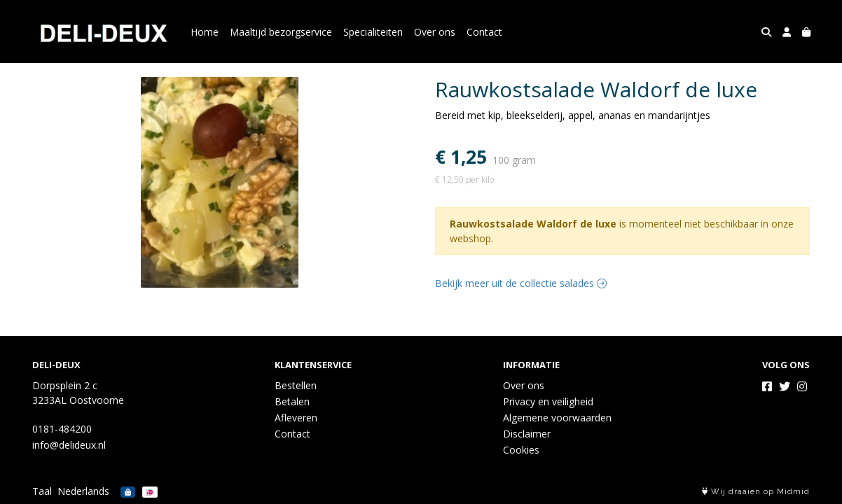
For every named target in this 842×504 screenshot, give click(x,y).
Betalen (292, 401)
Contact (484, 32)
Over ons (435, 32)
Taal (42, 491)
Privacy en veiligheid (548, 401)
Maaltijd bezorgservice (281, 32)
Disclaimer (527, 434)
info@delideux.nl (69, 445)
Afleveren (296, 418)
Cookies (521, 450)
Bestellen (296, 385)
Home (205, 32)
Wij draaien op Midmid (756, 492)
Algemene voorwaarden (557, 418)
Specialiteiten (373, 32)
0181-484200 (62, 429)
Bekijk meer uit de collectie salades (521, 283)
